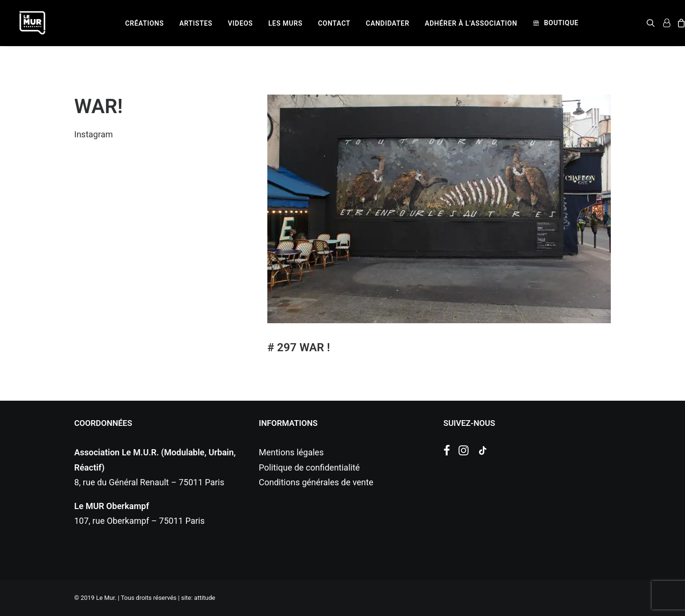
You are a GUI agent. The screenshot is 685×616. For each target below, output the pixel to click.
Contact (334, 23)
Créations (144, 23)
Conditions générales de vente (316, 482)
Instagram (93, 134)
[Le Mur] (32, 23)
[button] (652, 23)
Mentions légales (291, 452)
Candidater (387, 23)
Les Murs (285, 23)
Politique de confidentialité (309, 467)
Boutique (561, 23)
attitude (205, 598)
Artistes (196, 23)
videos (240, 23)
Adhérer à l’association (471, 23)
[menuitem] (144, 23)
